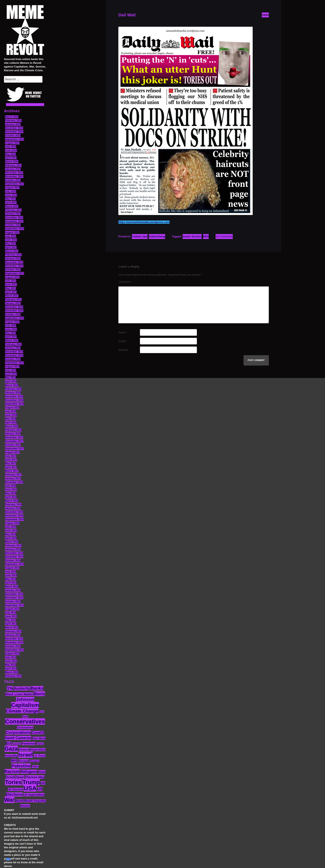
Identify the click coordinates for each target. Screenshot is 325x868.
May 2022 (10, 244)
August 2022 (12, 232)
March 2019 (12, 385)
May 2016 (10, 493)
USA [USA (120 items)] (30, 788)
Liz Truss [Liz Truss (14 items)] (39, 756)
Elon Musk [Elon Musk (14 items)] (39, 738)
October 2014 (13, 560)
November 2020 (14, 311)
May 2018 (10, 419)
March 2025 (12, 117)
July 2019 (11, 370)
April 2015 (11, 538)
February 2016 (13, 505)
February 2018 (13, 430)
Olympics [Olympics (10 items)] (34, 761)
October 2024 (13, 135)
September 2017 (15, 449)
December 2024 (14, 128)
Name (123, 333)
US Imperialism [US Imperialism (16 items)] (34, 795)
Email (123, 341)
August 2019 (12, 367)
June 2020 (11, 329)
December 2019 (14, 352)
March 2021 (12, 296)
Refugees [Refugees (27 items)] (29, 772)
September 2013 (15, 605)
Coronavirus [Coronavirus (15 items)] (25, 727)
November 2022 (14, 221)
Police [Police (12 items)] (35, 767)
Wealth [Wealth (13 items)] (20, 801)
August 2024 (12, 143)
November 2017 (14, 441)
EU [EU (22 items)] (9, 743)
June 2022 (11, 240)
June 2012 (11, 661)
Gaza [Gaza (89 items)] (11, 749)
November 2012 (14, 642)
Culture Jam (140, 236)
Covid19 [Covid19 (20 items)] (38, 733)
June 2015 (11, 531)
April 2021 (11, 292)
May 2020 (10, 333)
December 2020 (14, 307)
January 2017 (13, 478)
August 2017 (12, 452)
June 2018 (11, 415)
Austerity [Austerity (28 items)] (22, 688)
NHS (206, 236)
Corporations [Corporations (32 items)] (18, 732)
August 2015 (12, 523)
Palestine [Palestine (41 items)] (21, 766)
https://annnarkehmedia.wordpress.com (144, 222)
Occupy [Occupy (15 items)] (24, 761)
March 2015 (12, 542)
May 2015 (10, 534)
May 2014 (10, 579)
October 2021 (13, 270)
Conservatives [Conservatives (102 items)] (25, 721)
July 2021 (11, 281)
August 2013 (12, 609)
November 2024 (14, 132)
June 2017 (11, 460)
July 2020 (11, 326)
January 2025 (13, 124)
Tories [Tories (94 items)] (13, 782)
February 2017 (13, 475)
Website (123, 350)
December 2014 (14, 553)
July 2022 (11, 236)
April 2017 (11, 467)
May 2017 (10, 464)
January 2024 (13, 169)
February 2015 (13, 546)
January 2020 (13, 348)
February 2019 (13, 389)
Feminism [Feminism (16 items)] (29, 744)
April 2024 (11, 158)
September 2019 (15, 363)
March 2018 (12, 426)
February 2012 (13, 676)
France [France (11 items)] (40, 744)
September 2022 (15, 229)
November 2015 (14, 516)
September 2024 (15, 139)
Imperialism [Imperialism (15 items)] (38, 750)
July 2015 (11, 527)
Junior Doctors (192, 236)
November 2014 (14, 557)
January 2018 (13, 434)
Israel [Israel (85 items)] (25, 755)
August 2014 (12, 568)
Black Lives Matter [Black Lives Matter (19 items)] (19, 694)
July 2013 (11, 613)
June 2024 (11, 150)
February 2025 (13, 121)
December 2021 (14, 262)
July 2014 (11, 572)
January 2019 (13, 393)
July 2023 (11, 191)
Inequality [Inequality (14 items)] (11, 756)
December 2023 (14, 173)
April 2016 (11, 497)
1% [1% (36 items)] (10, 688)
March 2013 (12, 628)
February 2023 (13, 210)
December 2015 (14, 512)
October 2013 (13, 601)
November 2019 (14, 355)
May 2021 (10, 288)
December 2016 (14, 482)
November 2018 (14, 400)
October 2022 (13, 225)
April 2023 (11, 203)
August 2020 (12, 322)
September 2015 (15, 519)
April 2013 (11, 624)
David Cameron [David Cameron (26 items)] (18, 738)
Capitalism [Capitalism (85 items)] (25, 705)
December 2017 (14, 437)
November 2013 (14, 598)
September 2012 (15, 650)
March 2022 (12, 251)
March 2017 (12, 471)
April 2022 (11, 247)
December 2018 (14, 396)
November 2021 (14, 266)
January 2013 (13, 635)
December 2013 (14, 594)
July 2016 (11, 486)
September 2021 (15, 273)
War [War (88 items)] (9, 800)
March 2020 (12, 340)
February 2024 (13, 165)
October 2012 (13, 646)
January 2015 (13, 549)
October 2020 (13, 314)
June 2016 (11, 490)
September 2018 (15, 404)
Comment (125, 282)
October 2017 (13, 445)
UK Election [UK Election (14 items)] (15, 789)
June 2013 (11, 616)
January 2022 (13, 258)
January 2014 (13, 590)
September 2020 (15, 318)
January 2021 (13, 303)
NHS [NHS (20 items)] (14, 761)
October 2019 (13, 359)
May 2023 (10, 199)
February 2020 (13, 344)
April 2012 (11, 669)
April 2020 (11, 337)
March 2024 (12, 162)
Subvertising (157, 236)
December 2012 (14, 639)
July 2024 (11, 147)
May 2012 (10, 665)
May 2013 (10, 620)
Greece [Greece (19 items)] (24, 749)
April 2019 (11, 381)
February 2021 (13, 299)
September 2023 (15, 184)
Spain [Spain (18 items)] (20, 777)
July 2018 (11, 411)
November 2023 (14, 176)
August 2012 (12, 654)
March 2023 (12, 206)
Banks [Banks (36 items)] (37, 688)
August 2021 (12, 277)
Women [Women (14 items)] (25, 806)
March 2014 (12, 587)
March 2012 (12, 672)
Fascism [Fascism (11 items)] (16, 744)
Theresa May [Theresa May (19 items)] (35, 777)
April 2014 (11, 583)
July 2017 (11, 456)
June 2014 (11, 575)
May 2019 (10, 378)
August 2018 (12, 408)
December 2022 (14, 217)
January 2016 (13, 508)
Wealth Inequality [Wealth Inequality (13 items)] (35, 801)
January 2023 (13, 214)
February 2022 (13, 255)
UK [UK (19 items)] (43, 783)
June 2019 (11, 374)
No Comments (224, 236)
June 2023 (11, 195)
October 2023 (13, 180)
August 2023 (12, 188)
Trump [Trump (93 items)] (31, 782)
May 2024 (10, 154)
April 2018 (11, 423)
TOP (8, 859)
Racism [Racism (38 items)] (12, 771)
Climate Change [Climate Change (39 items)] (22, 711)
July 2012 (11, 657)
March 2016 (12, 501)
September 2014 (15, 564)
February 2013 (13, 631)
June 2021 (11, 285)
